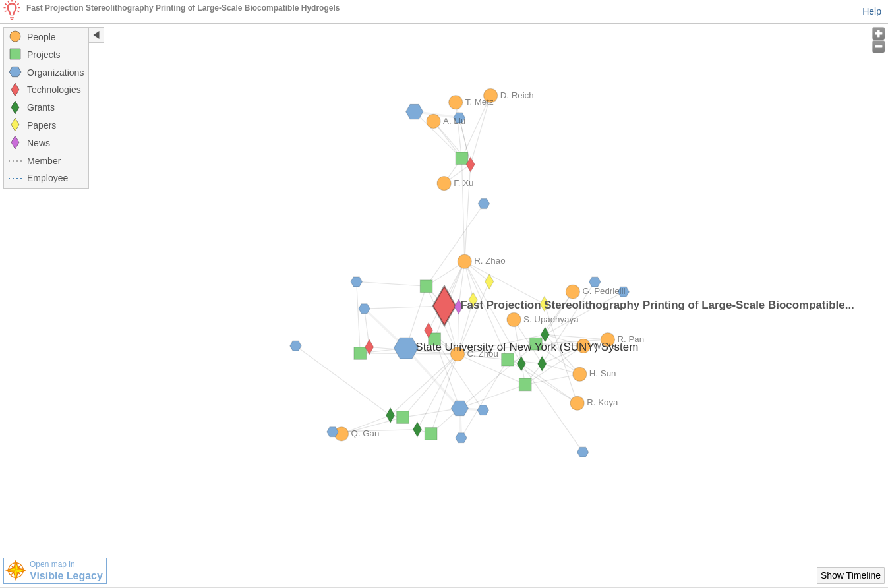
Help (872, 11)
